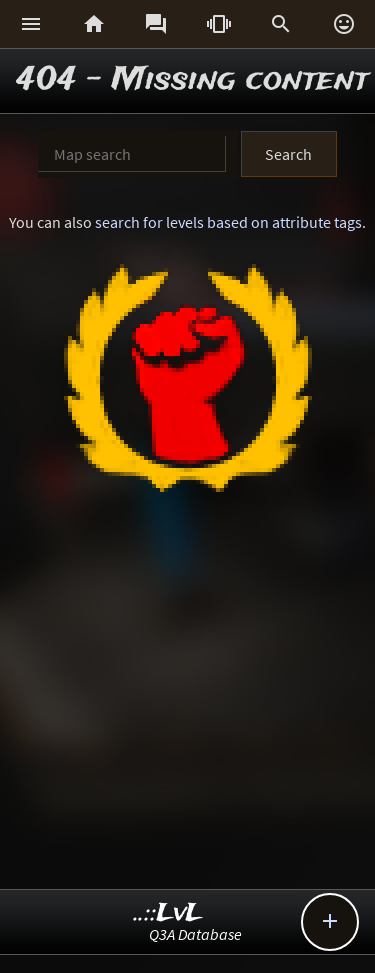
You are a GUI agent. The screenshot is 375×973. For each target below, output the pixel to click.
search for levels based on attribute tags (228, 222)
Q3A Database (195, 934)
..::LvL (168, 913)
